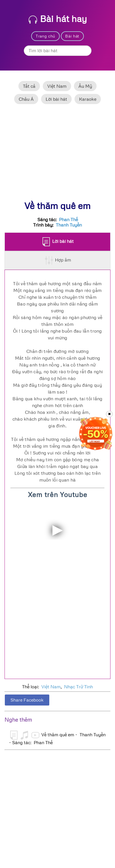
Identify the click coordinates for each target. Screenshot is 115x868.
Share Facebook (27, 700)
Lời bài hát (56, 99)
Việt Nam (57, 86)
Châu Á (26, 99)
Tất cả (29, 86)
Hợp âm (58, 260)
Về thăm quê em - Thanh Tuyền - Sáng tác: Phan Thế (57, 738)
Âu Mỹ (85, 86)
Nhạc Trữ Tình (78, 687)
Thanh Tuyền (69, 225)
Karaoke (88, 99)
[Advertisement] (57, 155)
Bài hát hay (58, 18)
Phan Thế (68, 219)
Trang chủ (45, 36)
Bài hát (72, 36)
